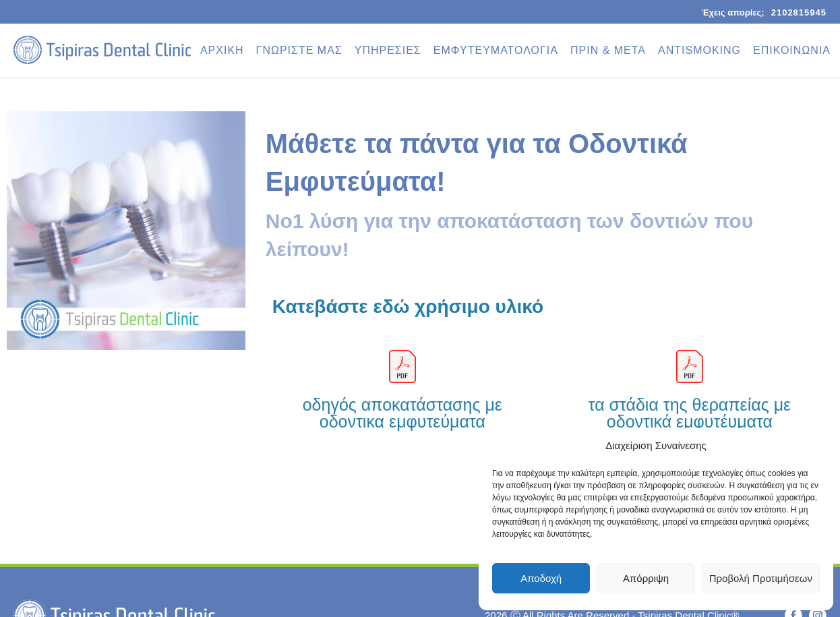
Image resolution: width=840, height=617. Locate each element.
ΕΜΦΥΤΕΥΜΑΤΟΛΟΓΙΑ (496, 50)
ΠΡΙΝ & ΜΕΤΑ (608, 50)
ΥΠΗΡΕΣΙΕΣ (388, 50)
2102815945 (799, 12)
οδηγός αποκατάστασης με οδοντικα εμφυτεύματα (402, 413)
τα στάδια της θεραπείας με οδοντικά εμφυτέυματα (690, 413)
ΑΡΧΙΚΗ (222, 50)
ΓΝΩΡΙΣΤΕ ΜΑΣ (299, 50)
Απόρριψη (646, 578)
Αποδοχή (541, 578)
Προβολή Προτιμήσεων (761, 578)
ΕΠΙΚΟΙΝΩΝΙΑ (792, 50)
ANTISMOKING (699, 50)
